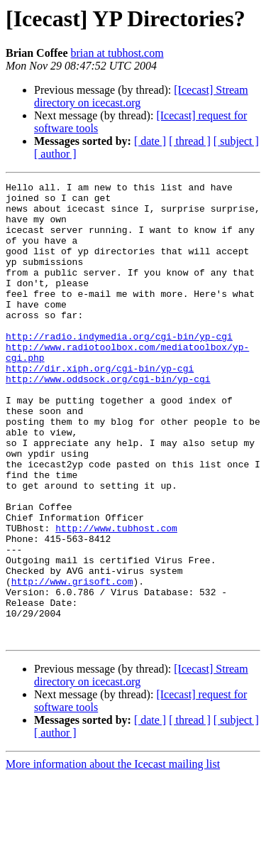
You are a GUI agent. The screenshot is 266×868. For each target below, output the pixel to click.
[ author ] (55, 154)
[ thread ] (190, 141)
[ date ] (150, 141)
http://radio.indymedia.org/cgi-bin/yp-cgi (119, 368)
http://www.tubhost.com (116, 598)
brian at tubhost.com (117, 53)
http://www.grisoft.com (72, 662)
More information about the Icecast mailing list (113, 856)
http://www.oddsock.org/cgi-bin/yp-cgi (108, 419)
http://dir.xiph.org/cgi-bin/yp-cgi (100, 406)
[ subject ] (236, 141)
